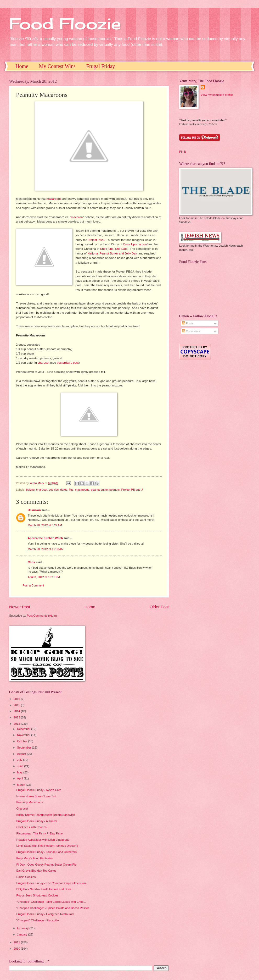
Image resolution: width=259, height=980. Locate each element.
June (21, 766)
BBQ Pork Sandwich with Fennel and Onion (44, 889)
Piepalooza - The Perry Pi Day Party (40, 833)
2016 (17, 699)
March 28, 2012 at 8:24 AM (45, 525)
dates (64, 490)
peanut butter (99, 490)
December (24, 729)
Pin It (182, 152)
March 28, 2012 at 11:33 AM (46, 549)
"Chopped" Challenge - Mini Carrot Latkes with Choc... (51, 902)
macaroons (54, 199)
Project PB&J (96, 240)
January (22, 934)
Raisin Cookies (26, 877)
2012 (17, 724)
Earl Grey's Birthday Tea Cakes (36, 871)
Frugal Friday (101, 66)
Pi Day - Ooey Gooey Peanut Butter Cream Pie (47, 865)
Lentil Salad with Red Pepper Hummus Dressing (47, 846)
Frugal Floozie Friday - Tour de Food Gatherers (47, 852)
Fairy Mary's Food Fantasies (35, 858)
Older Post (159, 607)
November (24, 735)
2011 (17, 942)
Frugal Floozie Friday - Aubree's (37, 821)
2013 (17, 717)
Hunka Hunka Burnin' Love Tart (36, 796)
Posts (188, 323)
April (20, 778)
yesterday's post (68, 363)
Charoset (22, 809)
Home (22, 66)
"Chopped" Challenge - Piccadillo (38, 920)
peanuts (114, 490)
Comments (191, 331)
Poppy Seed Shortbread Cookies (38, 895)
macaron (77, 217)
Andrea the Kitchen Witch (45, 538)
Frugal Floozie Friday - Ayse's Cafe (39, 790)
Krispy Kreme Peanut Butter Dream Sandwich (46, 815)
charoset (43, 363)
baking (30, 490)
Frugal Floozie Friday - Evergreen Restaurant (45, 914)
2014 (17, 711)
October (22, 741)
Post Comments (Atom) (42, 616)
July (20, 760)
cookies (54, 490)
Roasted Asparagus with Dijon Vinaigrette (43, 840)
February (23, 928)
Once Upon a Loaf (135, 244)
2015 (17, 705)
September (24, 748)
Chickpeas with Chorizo (32, 827)
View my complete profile (217, 95)
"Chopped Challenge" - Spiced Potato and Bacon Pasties (53, 908)
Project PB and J (132, 490)
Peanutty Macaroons (30, 802)
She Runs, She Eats (114, 249)
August (22, 754)
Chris (31, 562)
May (20, 772)
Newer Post (20, 607)
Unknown (34, 510)
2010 (17, 949)
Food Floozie (65, 23)
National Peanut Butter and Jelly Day (112, 253)
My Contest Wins (57, 66)
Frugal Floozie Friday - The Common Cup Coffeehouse (52, 883)
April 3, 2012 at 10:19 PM (44, 577)
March (21, 785)
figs (71, 490)
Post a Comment (33, 585)
